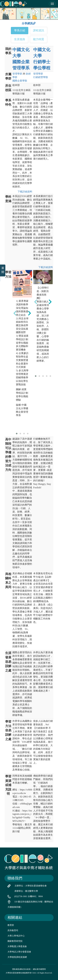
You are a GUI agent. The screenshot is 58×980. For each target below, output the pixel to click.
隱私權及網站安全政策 (21, 969)
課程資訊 (39, 30)
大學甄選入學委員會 (17, 946)
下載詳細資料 (24, 192)
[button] (17, 434)
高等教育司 (13, 930)
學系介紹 (20, 30)
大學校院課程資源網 (17, 957)
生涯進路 (20, 39)
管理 (17, 74)
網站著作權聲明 (39, 969)
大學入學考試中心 (16, 936)
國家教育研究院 (15, 941)
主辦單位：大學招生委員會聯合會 (31, 886)
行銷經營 (41, 77)
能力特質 (39, 39)
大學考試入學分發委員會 (19, 952)
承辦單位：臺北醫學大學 (26, 891)
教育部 (11, 925)
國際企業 (20, 81)
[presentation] (15, 313)
